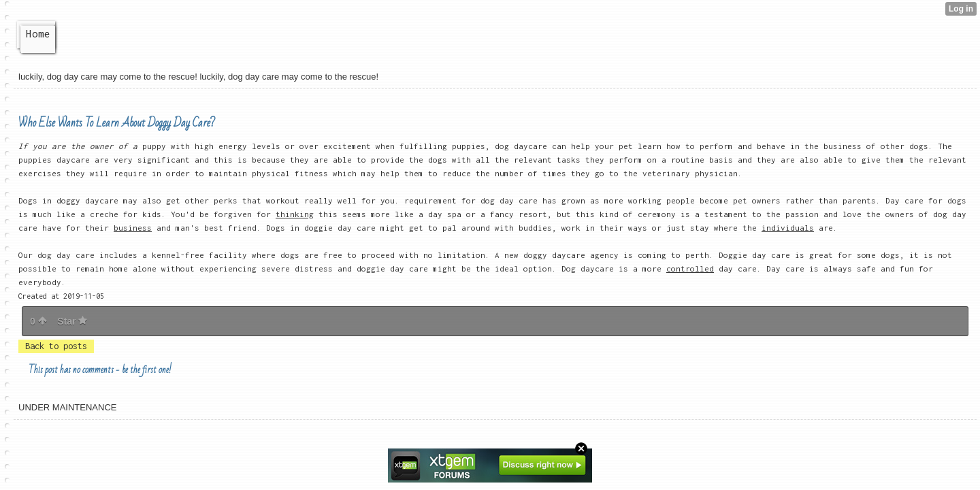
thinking (295, 214)
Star (72, 321)
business (133, 228)
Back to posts (56, 346)
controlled (690, 268)
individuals (788, 228)
